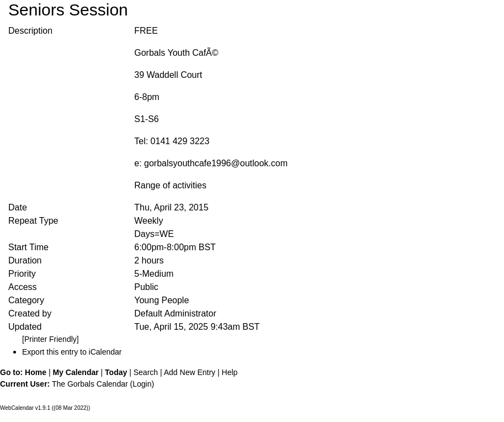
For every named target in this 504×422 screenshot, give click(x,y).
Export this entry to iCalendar (72, 352)
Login (142, 384)
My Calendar (75, 372)
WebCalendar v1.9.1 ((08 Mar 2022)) (45, 408)
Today (116, 372)
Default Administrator (175, 313)
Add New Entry (190, 372)
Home (36, 372)
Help (230, 372)
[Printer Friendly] (51, 339)
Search (146, 372)
